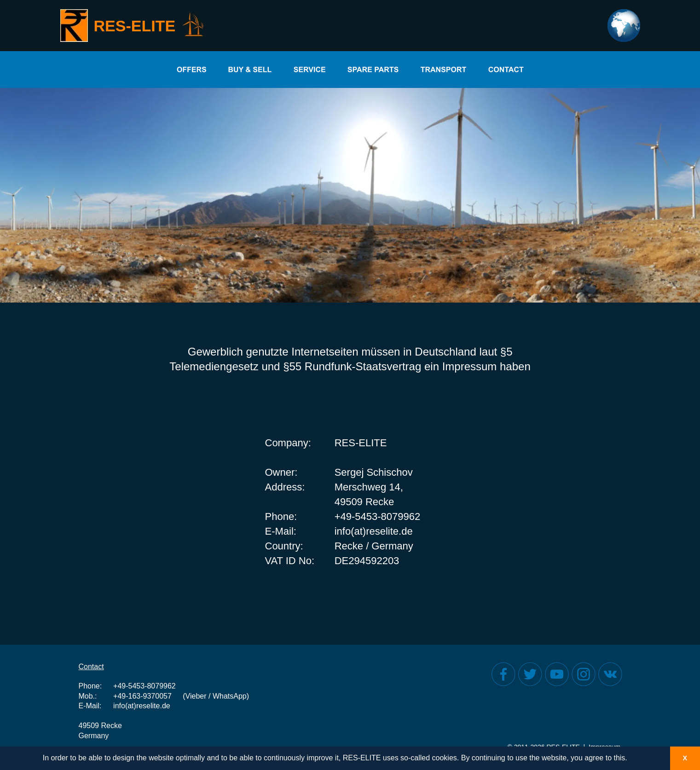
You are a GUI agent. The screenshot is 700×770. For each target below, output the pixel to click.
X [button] (685, 758)
